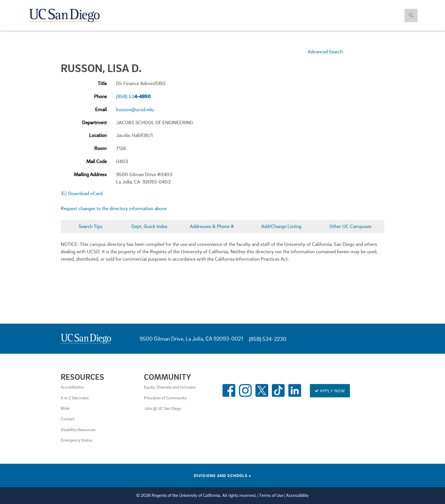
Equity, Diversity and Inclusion (170, 387)
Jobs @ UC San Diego (163, 408)
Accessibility (297, 495)
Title (102, 83)
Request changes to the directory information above (114, 208)
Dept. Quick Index (149, 226)
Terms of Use (271, 495)
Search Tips (91, 226)
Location (98, 135)
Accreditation (72, 387)
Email (101, 109)
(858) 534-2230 (268, 339)
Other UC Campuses (350, 226)
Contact (68, 419)
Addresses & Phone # (212, 226)
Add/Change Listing (281, 226)
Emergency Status (76, 440)
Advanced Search (325, 51)
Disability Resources (78, 429)
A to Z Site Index (75, 398)
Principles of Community (165, 398)
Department (94, 122)
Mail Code (96, 161)
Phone (100, 96)
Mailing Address (90, 174)
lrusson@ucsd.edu (135, 109)
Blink (65, 408)
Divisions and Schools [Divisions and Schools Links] (223, 475)
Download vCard (85, 193)
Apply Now (330, 391)
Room (100, 148)
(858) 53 (133, 96)
